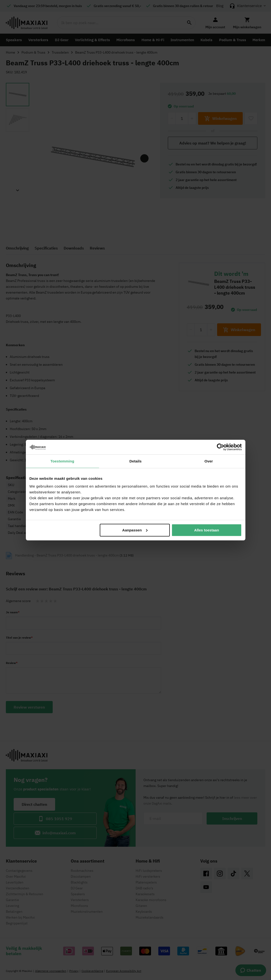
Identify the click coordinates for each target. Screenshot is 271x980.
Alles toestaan (207, 530)
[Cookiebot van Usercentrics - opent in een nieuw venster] (220, 447)
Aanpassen (135, 530)
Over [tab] (209, 461)
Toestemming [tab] (62, 461)
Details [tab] (136, 461)
